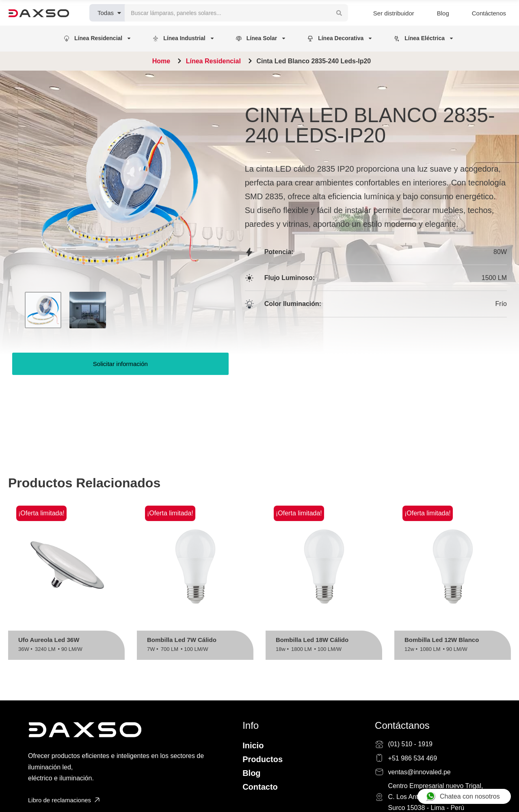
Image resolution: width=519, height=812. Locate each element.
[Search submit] (339, 13)
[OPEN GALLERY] (120, 192)
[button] (98, 39)
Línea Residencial (213, 61)
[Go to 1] (43, 310)
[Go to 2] (88, 310)
